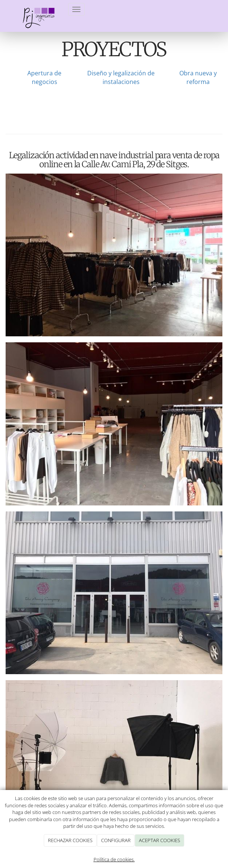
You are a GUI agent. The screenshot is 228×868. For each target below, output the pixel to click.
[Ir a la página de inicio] (34, 9)
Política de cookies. (114, 859)
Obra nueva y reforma (198, 77)
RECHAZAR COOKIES (70, 840)
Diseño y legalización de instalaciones (121, 77)
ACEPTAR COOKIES (159, 840)
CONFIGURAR (116, 840)
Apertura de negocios (44, 77)
